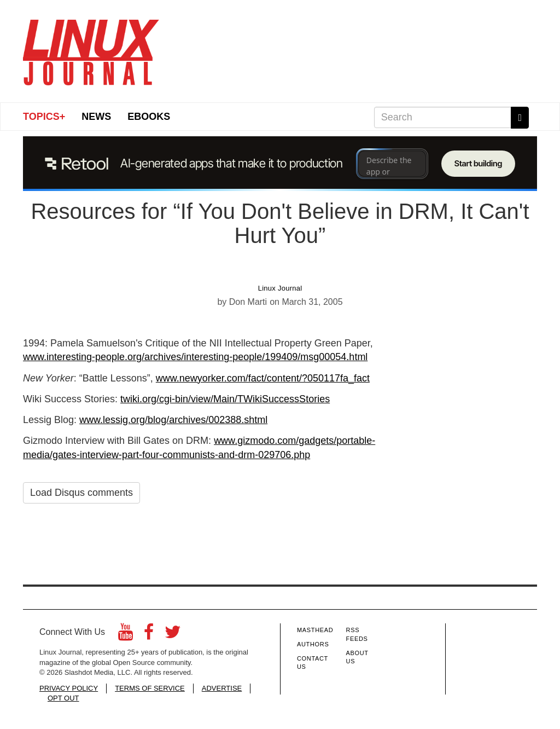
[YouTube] (126, 635)
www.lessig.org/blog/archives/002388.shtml (173, 420)
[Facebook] (149, 635)
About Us (357, 657)
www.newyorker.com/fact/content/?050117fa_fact (263, 378)
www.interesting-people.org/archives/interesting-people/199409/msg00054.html (195, 357)
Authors (313, 644)
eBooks (149, 117)
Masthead (315, 630)
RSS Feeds (357, 634)
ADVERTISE (222, 688)
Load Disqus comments (81, 493)
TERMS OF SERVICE (150, 688)
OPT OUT (63, 698)
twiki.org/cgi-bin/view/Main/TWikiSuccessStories (225, 399)
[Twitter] (173, 635)
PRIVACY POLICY (69, 688)
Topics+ (44, 117)
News (96, 117)
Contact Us (313, 663)
